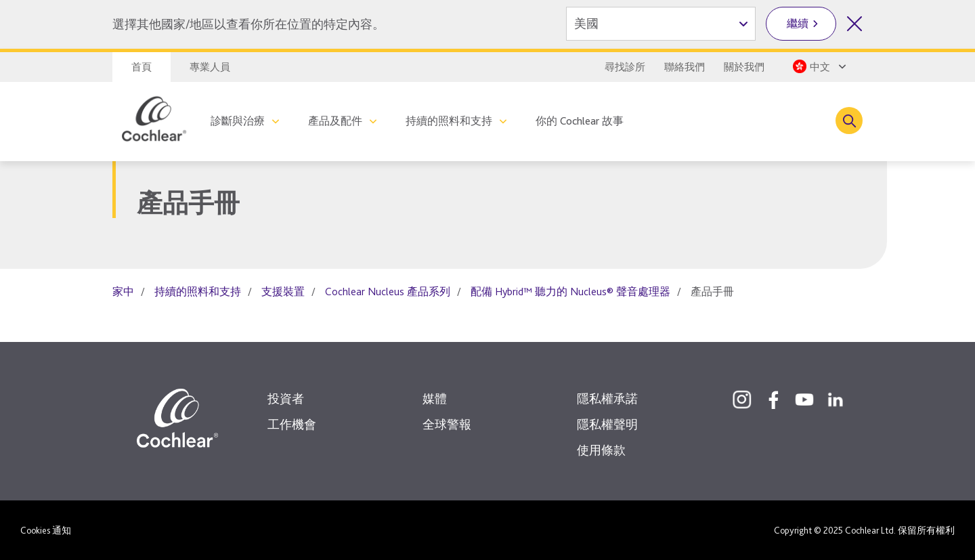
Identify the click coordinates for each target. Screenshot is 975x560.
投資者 (286, 399)
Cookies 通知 (46, 530)
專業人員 (210, 67)
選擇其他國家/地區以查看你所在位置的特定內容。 (248, 24)
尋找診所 (625, 67)
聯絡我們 (685, 67)
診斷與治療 (238, 121)
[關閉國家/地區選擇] (854, 24)
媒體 (435, 399)
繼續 (798, 23)
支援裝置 (283, 292)
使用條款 (601, 450)
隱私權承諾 (607, 399)
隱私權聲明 (607, 424)
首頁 (142, 67)
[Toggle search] (849, 121)
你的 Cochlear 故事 (580, 121)
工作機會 (292, 424)
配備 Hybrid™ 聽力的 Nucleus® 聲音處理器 (570, 292)
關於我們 (744, 67)
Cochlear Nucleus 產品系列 (388, 292)
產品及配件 (335, 121)
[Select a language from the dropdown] (818, 66)
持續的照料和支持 (449, 121)
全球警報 (447, 424)
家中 (123, 292)
